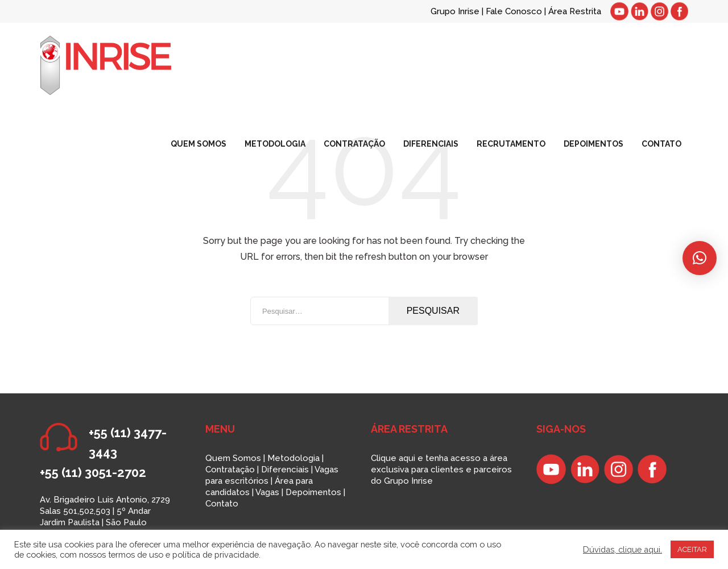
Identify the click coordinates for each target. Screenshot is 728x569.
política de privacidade (216, 555)
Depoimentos (313, 492)
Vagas (267, 492)
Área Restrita (575, 11)
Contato (222, 504)
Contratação (230, 470)
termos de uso (136, 555)
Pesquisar (433, 311)
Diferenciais (285, 470)
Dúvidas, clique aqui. (622, 549)
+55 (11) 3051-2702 (93, 472)
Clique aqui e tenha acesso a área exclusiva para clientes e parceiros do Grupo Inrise (441, 470)
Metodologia (293, 458)
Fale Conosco (515, 11)
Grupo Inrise (455, 11)
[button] (700, 258)
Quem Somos (233, 458)
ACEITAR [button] (692, 549)
